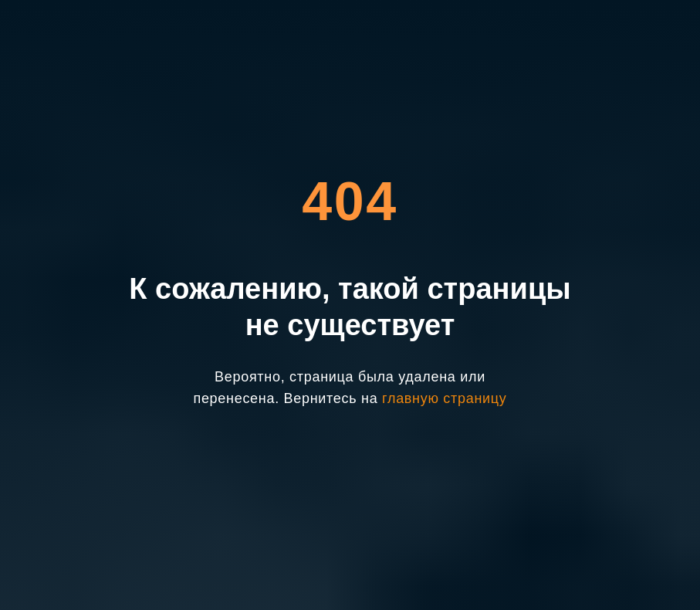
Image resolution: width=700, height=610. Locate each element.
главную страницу (444, 398)
